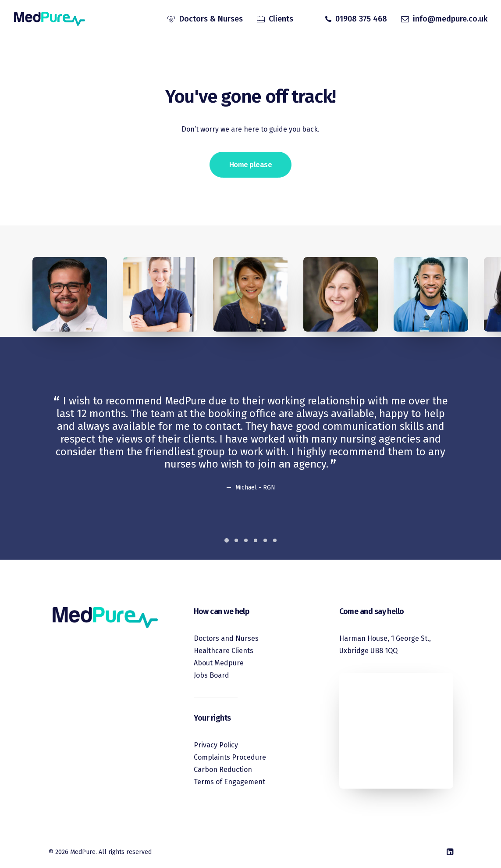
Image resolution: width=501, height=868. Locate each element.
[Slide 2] (236, 540)
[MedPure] (50, 19)
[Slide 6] (275, 540)
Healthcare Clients (224, 651)
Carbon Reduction (223, 770)
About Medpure (219, 663)
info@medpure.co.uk (450, 19)
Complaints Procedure (230, 757)
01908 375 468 (361, 19)
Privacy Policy (216, 745)
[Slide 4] (256, 540)
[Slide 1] (227, 540)
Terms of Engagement (229, 782)
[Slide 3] (246, 540)
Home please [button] (250, 165)
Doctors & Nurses (211, 19)
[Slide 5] (265, 540)
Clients (281, 19)
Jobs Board (211, 675)
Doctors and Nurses (226, 638)
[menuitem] (205, 19)
